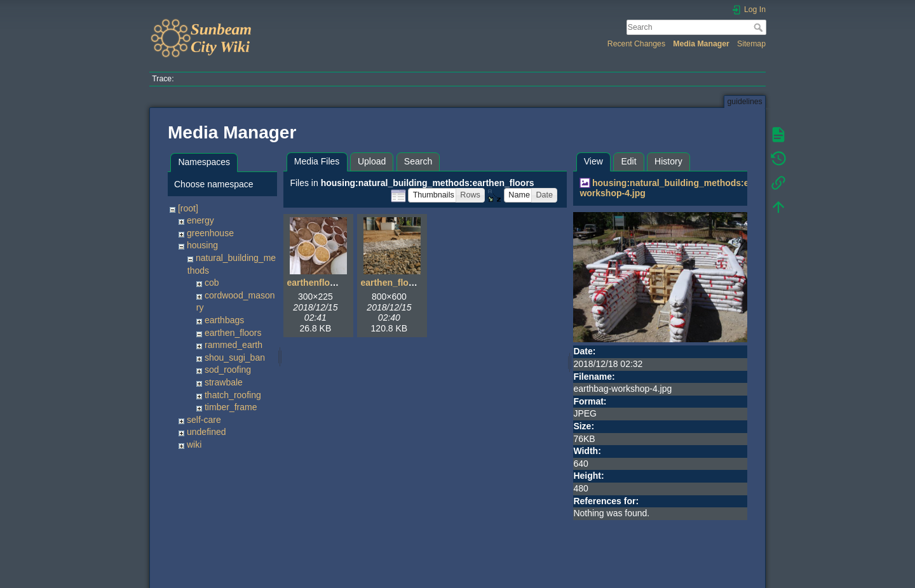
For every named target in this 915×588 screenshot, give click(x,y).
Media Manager (701, 44)
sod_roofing (228, 370)
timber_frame (231, 407)
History (668, 161)
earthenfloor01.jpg (325, 283)
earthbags (224, 320)
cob (212, 283)
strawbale (224, 382)
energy (200, 220)
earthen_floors (233, 333)
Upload (372, 161)
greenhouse (210, 233)
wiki (194, 444)
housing (202, 245)
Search (760, 27)
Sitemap (751, 44)
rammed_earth (234, 345)
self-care (204, 420)
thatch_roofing (233, 395)
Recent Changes (636, 44)
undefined (207, 432)
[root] (188, 208)
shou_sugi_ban (235, 357)
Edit (628, 161)
